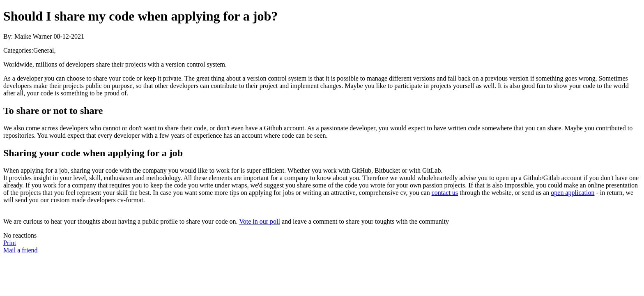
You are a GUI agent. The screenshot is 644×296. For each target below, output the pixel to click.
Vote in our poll (260, 221)
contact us (445, 193)
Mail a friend (21, 250)
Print (10, 243)
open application (573, 193)
